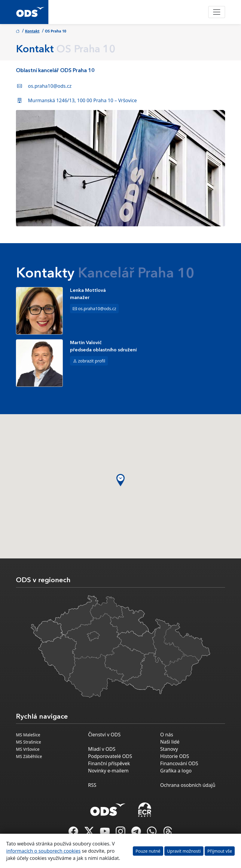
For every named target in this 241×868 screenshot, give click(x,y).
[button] (121, 480)
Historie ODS (175, 756)
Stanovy (169, 749)
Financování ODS (179, 763)
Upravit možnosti (184, 851)
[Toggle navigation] (217, 12)
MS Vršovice (28, 749)
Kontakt (32, 31)
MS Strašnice (29, 742)
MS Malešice (28, 735)
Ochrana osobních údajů (188, 785)
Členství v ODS (104, 735)
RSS (92, 785)
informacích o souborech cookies (43, 851)
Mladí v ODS (102, 749)
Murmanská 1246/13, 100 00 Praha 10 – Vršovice (82, 100)
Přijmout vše (220, 851)
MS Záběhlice (29, 756)
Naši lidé (170, 742)
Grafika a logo (176, 771)
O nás (167, 735)
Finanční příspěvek (109, 763)
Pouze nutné (148, 851)
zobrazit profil (92, 361)
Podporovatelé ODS (110, 756)
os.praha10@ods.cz (50, 86)
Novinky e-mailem (108, 771)
